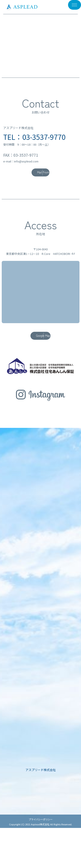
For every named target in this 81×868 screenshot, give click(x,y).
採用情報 (41, 834)
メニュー (69, 7)
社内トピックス (40, 828)
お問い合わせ (41, 841)
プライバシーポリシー (41, 859)
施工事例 (41, 801)
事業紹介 (41, 808)
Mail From (37, 172)
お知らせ (41, 821)
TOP (40, 788)
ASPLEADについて (40, 794)
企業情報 (41, 814)
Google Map (37, 336)
